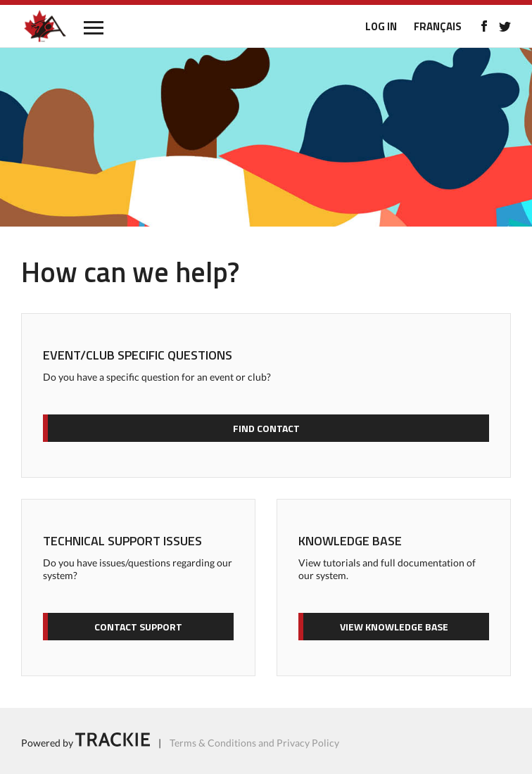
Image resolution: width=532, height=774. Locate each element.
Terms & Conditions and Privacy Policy (254, 743)
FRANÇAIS (438, 26)
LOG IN (381, 26)
